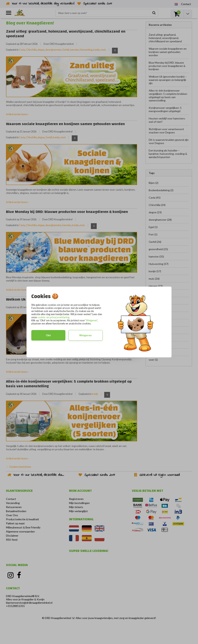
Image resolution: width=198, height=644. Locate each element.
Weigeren (91, 320)
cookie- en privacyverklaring (53, 317)
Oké (48, 335)
